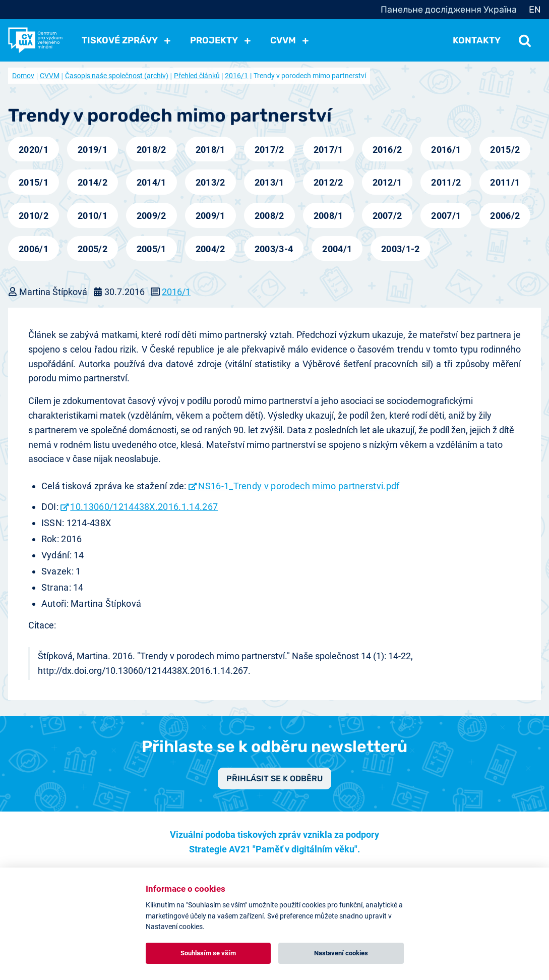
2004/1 (337, 249)
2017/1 (328, 150)
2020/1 (34, 150)
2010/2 (34, 216)
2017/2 (269, 150)
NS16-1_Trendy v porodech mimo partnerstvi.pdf (299, 486)
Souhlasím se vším (208, 953)
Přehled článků (197, 76)
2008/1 (328, 216)
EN (535, 10)
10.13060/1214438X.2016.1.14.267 (144, 507)
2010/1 (93, 216)
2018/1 (210, 150)
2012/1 (387, 182)
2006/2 (505, 216)
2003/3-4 (274, 249)
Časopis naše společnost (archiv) (117, 76)
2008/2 (269, 216)
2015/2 (505, 150)
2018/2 (151, 150)
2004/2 (210, 249)
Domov (23, 76)
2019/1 (93, 150)
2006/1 (34, 249)
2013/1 (269, 182)
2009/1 (210, 216)
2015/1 (34, 182)
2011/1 (505, 182)
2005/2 (93, 249)
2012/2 (328, 182)
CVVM (50, 76)
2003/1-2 (401, 249)
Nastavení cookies (341, 953)
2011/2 (446, 182)
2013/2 (210, 182)
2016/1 (236, 76)
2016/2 (387, 150)
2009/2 (151, 216)
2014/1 (151, 182)
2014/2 (93, 182)
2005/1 (151, 249)
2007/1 (446, 216)
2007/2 (387, 216)
